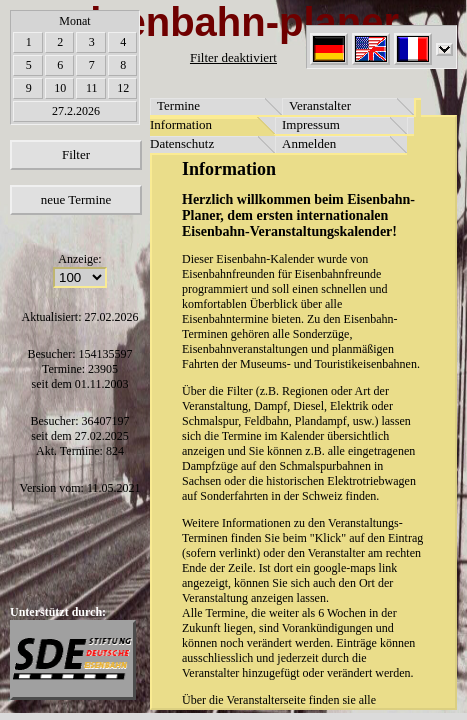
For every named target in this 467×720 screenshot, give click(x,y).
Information (181, 124)
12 (123, 88)
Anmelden (309, 143)
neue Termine (76, 199)
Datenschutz (182, 143)
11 (92, 88)
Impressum (311, 124)
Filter (76, 154)
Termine (178, 105)
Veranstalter (320, 105)
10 (60, 88)
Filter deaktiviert (233, 57)
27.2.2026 (76, 111)
